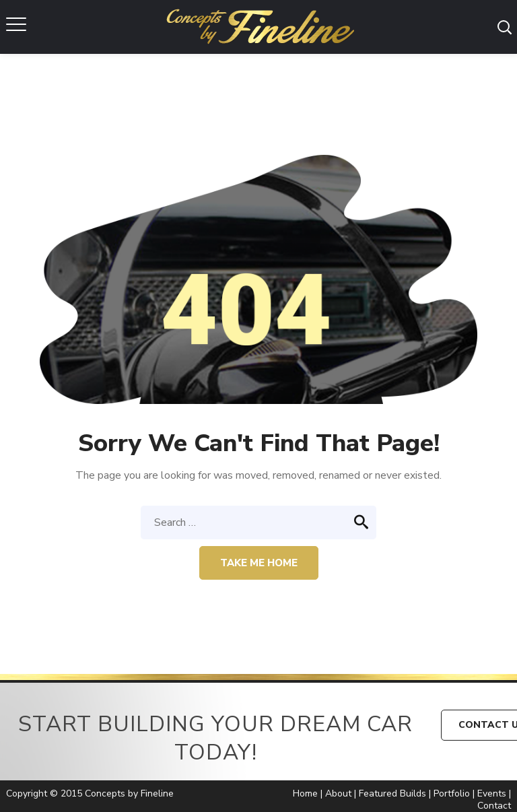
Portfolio (452, 793)
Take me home (259, 563)
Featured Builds (392, 793)
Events (492, 793)
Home (305, 793)
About (338, 793)
